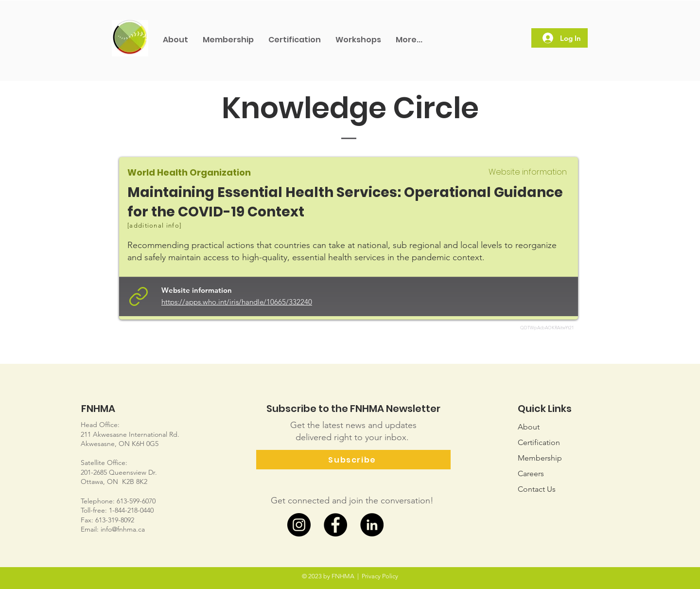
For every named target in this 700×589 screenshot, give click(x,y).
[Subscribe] (353, 460)
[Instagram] (299, 525)
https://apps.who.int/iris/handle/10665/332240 (237, 302)
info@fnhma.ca (123, 529)
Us (537, 489)
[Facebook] (335, 525)
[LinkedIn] (372, 525)
